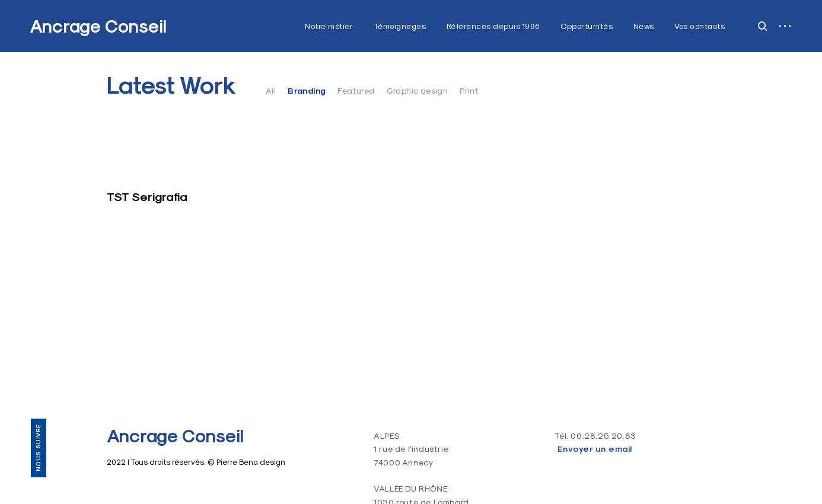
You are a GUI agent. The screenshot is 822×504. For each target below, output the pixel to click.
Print (469, 91)
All (271, 91)
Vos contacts (700, 26)
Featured (356, 91)
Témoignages (400, 26)
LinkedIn (38, 383)
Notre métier (329, 26)
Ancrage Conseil (98, 26)
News (644, 26)
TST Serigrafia (147, 197)
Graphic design (418, 91)
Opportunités (587, 26)
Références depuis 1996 (493, 26)
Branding (307, 91)
